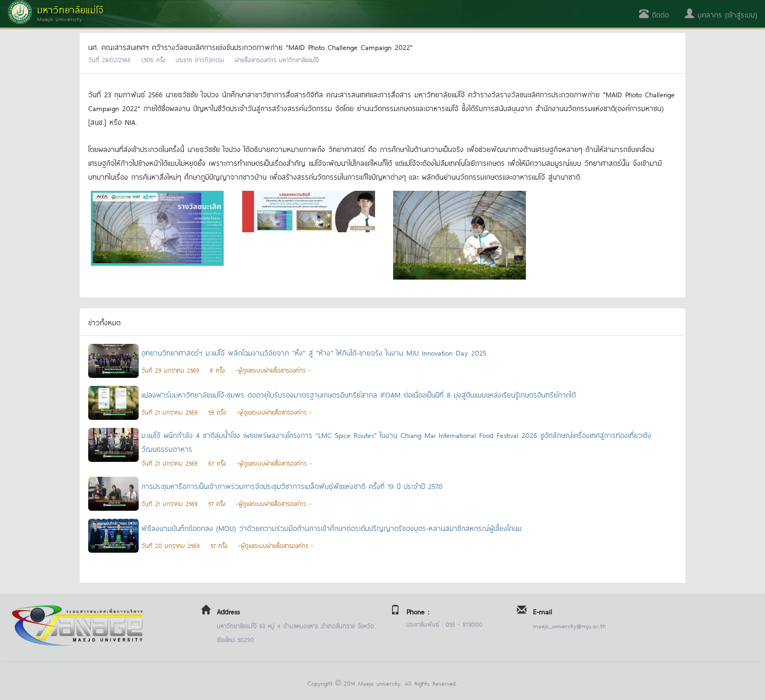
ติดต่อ (654, 14)
